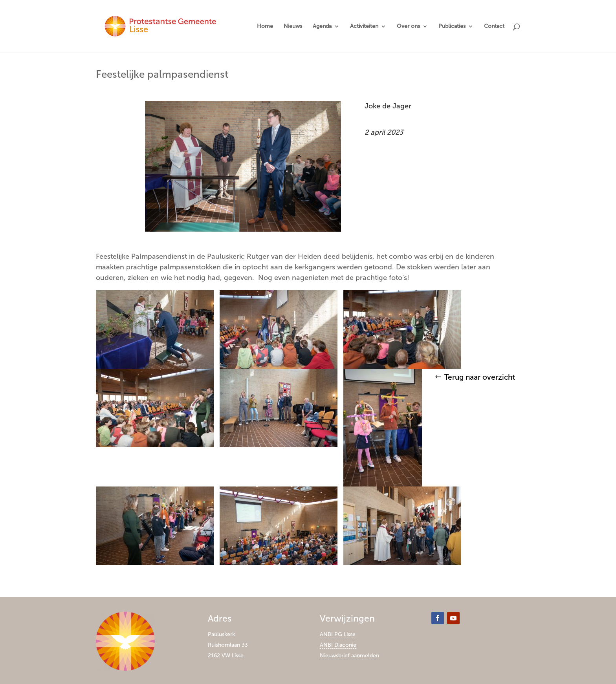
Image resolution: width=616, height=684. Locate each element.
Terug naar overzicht (480, 377)
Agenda (322, 27)
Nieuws (293, 27)
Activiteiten (364, 27)
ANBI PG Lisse (338, 634)
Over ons (408, 27)
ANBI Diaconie (338, 645)
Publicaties (452, 27)
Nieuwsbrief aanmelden (349, 656)
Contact (494, 27)
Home (265, 27)
